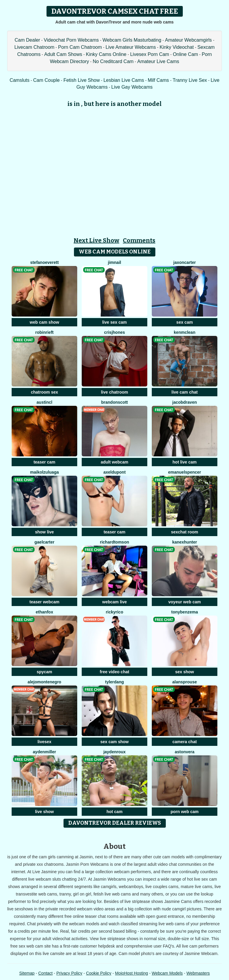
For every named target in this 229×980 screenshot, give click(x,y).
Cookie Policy (99, 973)
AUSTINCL (45, 402)
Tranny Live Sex (190, 80)
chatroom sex (44, 392)
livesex (45, 742)
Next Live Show (96, 240)
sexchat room (184, 532)
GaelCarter (45, 542)
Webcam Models (167, 973)
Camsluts (20, 80)
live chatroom (114, 392)
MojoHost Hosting (132, 973)
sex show (184, 672)
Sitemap (27, 973)
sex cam (184, 322)
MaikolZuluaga (44, 472)
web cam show (45, 322)
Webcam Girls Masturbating (132, 40)
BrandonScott (114, 402)
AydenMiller (44, 752)
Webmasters (198, 973)
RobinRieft (44, 332)
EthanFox (44, 612)
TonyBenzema (184, 612)
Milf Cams (158, 80)
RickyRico (114, 612)
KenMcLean (185, 332)
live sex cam (115, 322)
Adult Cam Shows (63, 54)
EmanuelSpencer (185, 472)
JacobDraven (185, 402)
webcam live (115, 602)
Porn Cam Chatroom (80, 47)
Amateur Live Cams (158, 61)
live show (44, 812)
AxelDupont (115, 472)
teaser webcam (44, 602)
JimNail (114, 262)
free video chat (115, 672)
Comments (139, 240)
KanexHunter (184, 542)
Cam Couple (46, 80)
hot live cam (185, 462)
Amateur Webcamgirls (188, 40)
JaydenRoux (115, 752)
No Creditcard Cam (113, 61)
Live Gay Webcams (132, 87)
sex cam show (115, 742)
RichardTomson (114, 542)
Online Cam (185, 54)
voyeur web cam (185, 602)
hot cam (114, 812)
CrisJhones (114, 332)
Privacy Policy (69, 973)
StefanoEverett (44, 262)
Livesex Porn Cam (150, 54)
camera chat (185, 742)
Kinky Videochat (177, 47)
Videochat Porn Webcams (71, 40)
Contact (45, 973)
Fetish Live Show (82, 80)
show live (44, 532)
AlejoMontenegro (45, 682)
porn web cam (185, 812)
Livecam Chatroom (34, 47)
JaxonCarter (184, 262)
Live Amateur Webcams (131, 47)
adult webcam (115, 462)
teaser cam (44, 462)
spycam (44, 672)
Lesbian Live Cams (124, 80)
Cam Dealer (27, 40)
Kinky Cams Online (106, 54)
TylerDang (114, 682)
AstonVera (185, 752)
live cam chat (185, 392)
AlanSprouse (185, 682)
